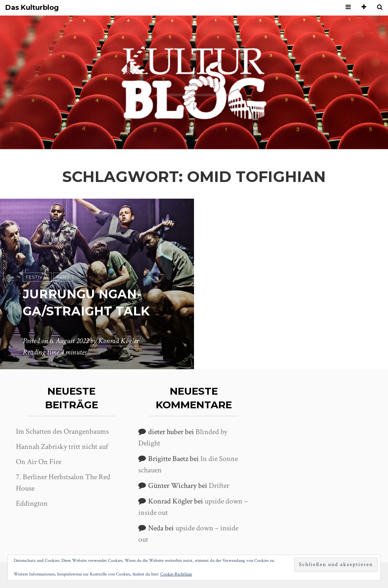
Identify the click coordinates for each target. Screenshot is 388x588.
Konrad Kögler (119, 341)
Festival (37, 277)
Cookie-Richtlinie (176, 574)
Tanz (63, 277)
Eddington (32, 503)
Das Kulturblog (32, 8)
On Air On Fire (39, 462)
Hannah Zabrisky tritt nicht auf (62, 447)
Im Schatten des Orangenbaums (62, 431)
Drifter (219, 486)
